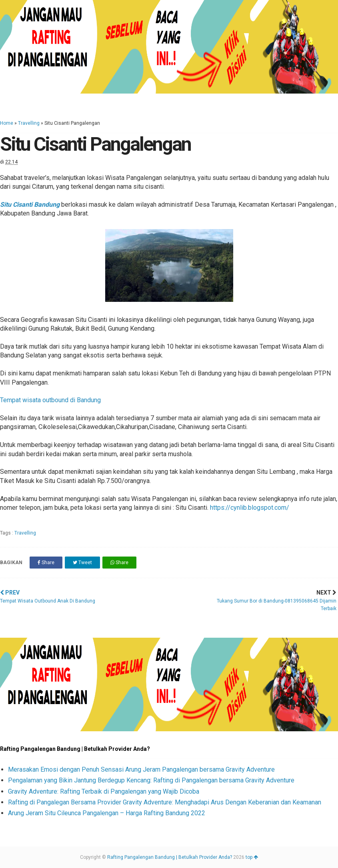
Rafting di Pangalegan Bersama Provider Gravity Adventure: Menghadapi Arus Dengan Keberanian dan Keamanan (165, 802)
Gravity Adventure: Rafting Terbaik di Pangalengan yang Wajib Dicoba (104, 791)
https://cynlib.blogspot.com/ (250, 508)
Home (7, 123)
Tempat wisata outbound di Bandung (50, 400)
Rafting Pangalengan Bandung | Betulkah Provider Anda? (170, 857)
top (252, 857)
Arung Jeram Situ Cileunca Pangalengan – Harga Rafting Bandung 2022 (107, 813)
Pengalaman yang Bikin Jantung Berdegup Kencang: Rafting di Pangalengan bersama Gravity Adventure (151, 780)
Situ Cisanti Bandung (30, 205)
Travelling (29, 123)
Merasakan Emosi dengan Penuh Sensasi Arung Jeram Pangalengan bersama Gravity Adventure (141, 769)
